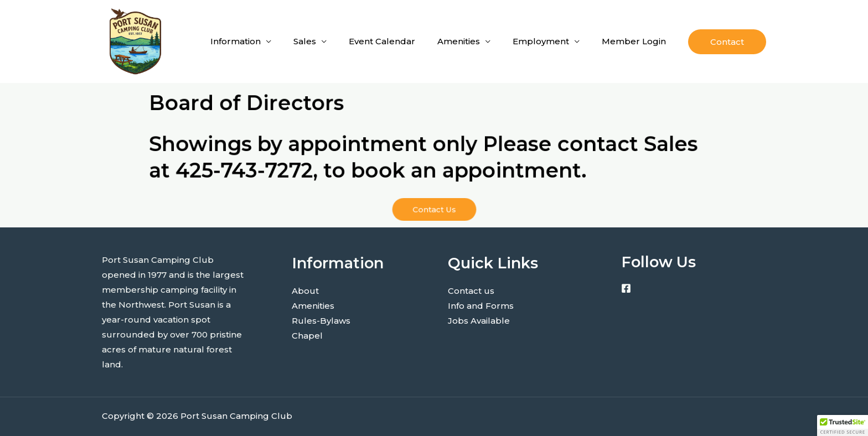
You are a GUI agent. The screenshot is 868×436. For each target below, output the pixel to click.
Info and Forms (481, 306)
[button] (727, 42)
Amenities (459, 41)
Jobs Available (479, 321)
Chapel (307, 336)
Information (236, 41)
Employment (541, 41)
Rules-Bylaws (321, 321)
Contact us (471, 291)
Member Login (634, 41)
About (305, 291)
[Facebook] (626, 288)
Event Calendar (382, 41)
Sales (305, 41)
